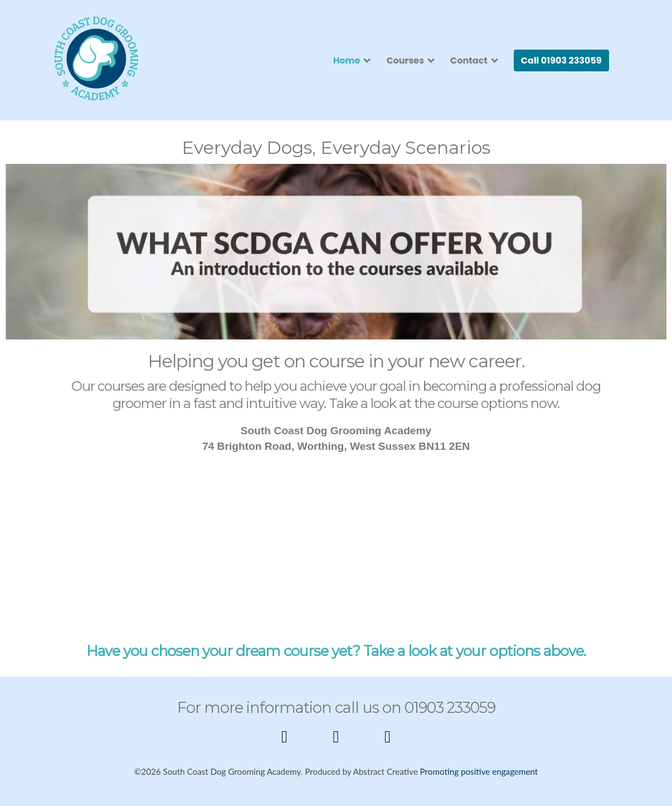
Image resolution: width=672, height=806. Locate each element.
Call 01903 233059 (561, 60)
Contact (469, 60)
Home (347, 60)
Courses (405, 60)
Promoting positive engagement (479, 771)
